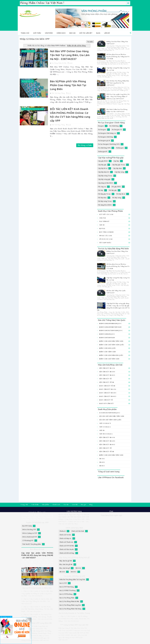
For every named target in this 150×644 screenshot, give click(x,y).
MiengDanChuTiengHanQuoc (111, 331)
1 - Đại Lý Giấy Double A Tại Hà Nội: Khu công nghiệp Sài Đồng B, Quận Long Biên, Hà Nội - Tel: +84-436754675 (37, 594)
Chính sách (61, 33)
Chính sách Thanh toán (66, 542)
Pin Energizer (102, 130)
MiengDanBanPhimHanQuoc (110, 324)
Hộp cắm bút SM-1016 (107, 368)
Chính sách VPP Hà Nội (67, 546)
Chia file (103, 218)
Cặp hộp (116, 161)
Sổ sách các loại (106, 239)
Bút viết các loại (106, 214)
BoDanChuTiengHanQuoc (110, 413)
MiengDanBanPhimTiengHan (110, 327)
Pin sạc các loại (106, 236)
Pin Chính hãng (114, 126)
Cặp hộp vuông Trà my (105, 176)
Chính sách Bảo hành (78, 531)
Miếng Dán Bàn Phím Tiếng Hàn (111, 341)
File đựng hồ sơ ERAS (105, 205)
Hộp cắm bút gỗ (105, 379)
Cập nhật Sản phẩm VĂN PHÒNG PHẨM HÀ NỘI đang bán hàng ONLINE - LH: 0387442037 (37, 555)
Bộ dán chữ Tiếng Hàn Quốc (110, 420)
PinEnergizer (120, 148)
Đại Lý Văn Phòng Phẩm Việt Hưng (70, 609)
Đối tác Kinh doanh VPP (30, 537)
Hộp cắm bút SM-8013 (107, 375)
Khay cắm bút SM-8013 (108, 396)
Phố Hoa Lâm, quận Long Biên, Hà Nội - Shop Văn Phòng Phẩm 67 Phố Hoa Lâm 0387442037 (118, 97)
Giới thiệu (37, 33)
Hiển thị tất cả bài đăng (77, 46)
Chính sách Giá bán (65, 535)
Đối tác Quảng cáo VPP (30, 533)
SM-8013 (102, 466)
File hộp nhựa (102, 198)
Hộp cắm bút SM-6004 (107, 372)
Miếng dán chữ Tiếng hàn (109, 359)
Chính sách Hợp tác (65, 538)
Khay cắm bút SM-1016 (108, 389)
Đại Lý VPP (63, 583)
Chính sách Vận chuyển (67, 549)
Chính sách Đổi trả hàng (67, 553)
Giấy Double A (105, 427)
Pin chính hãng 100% (104, 148)
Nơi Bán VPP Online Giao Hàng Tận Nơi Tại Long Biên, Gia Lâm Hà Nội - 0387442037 (70, 55)
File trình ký (104, 221)
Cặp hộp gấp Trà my (118, 165)
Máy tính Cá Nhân (106, 232)
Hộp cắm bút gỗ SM (107, 382)
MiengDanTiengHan (107, 338)
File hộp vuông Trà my (105, 201)
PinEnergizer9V (103, 152)
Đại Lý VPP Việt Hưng (67, 587)
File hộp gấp (113, 190)
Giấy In (102, 225)
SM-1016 (102, 459)
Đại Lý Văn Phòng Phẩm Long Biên (70, 605)
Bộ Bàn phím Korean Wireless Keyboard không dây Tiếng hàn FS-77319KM (118, 57)
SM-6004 (102, 462)
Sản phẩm (49, 33)
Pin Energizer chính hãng (106, 137)
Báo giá (73, 33)
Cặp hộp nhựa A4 (104, 172)
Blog (98, 33)
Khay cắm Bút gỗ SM (107, 386)
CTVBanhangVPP (28, 541)
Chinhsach (63, 531)
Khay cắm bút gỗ (106, 400)
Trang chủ (25, 33)
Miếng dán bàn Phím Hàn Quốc (111, 355)
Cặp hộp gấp (102, 165)
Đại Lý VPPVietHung (66, 594)
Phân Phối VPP (29, 81)
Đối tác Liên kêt (86, 33)
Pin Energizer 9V (117, 130)
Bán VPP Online (29, 51)
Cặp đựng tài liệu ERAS (106, 183)
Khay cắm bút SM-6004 (108, 393)
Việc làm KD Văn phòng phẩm (34, 109)
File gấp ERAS (116, 187)
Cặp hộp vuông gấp (104, 179)
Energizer (101, 126)
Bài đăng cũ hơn (85, 145)
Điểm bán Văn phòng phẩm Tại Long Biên (72, 580)
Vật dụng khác (105, 243)
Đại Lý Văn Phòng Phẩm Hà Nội (69, 601)
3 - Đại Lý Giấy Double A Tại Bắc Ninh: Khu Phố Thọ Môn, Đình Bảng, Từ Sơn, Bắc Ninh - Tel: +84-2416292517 (37, 609)
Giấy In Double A (106, 434)
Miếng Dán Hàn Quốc (107, 348)
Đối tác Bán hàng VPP (29, 530)
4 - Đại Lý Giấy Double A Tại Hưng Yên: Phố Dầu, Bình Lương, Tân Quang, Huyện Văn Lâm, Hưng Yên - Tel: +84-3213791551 (37, 617)
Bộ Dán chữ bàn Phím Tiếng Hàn (112, 416)
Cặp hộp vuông (119, 172)
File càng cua (102, 187)
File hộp (101, 190)
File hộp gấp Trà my (104, 194)
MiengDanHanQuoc (107, 334)
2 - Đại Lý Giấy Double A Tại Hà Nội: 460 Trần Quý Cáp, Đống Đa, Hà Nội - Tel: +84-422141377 (37, 601)
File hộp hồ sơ (121, 194)
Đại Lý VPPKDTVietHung (68, 590)
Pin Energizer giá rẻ (104, 141)
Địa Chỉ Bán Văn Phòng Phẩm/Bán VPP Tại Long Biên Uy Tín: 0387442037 (118, 83)
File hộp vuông (117, 198)
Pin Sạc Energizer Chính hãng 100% (109, 144)
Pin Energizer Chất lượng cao (107, 133)
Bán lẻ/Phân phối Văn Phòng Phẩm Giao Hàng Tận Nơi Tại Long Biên (68, 85)
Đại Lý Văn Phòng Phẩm (67, 598)
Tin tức (66, 505)
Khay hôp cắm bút (106, 404)
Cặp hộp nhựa (117, 168)
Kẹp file (102, 229)
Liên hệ (107, 33)
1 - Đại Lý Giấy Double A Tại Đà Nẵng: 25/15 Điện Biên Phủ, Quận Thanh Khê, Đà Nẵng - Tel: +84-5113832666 (74, 619)
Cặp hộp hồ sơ (103, 168)
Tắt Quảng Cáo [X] (6, 617)
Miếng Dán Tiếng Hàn (107, 352)
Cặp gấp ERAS (103, 161)
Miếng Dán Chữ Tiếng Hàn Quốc (112, 345)
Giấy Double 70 (105, 423)
